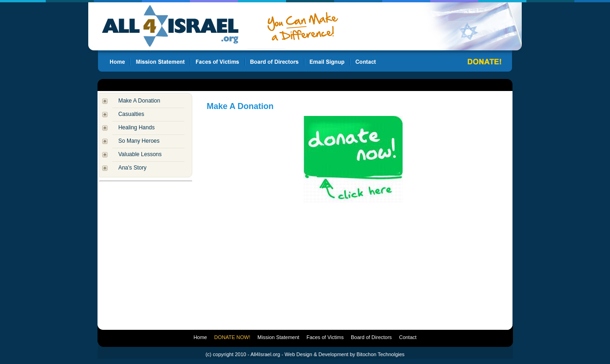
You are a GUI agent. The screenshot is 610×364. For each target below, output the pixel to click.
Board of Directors (371, 337)
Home (200, 337)
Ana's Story (132, 168)
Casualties (131, 114)
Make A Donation (139, 101)
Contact (408, 337)
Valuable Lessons (140, 154)
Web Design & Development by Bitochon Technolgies (345, 354)
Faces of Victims (325, 337)
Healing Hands (137, 127)
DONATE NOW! (232, 337)
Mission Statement (278, 337)
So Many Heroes (139, 141)
